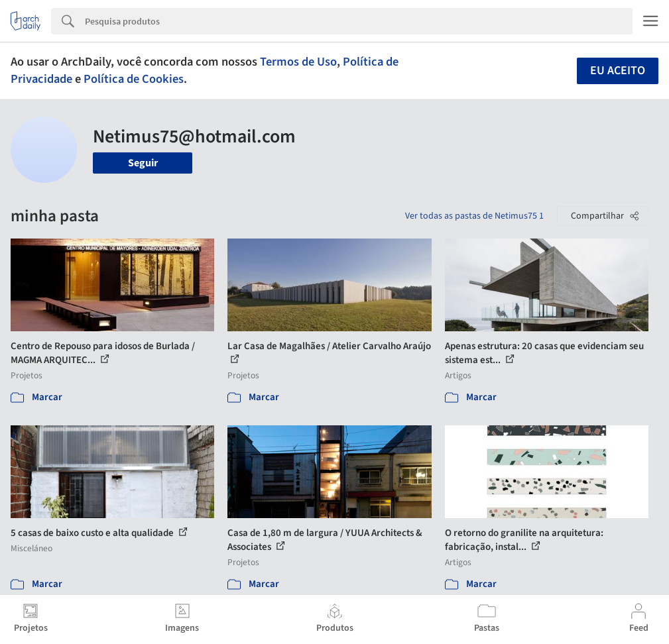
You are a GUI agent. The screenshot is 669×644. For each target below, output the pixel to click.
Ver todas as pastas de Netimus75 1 (474, 216)
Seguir (143, 163)
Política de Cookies (134, 79)
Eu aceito (618, 71)
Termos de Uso (298, 62)
